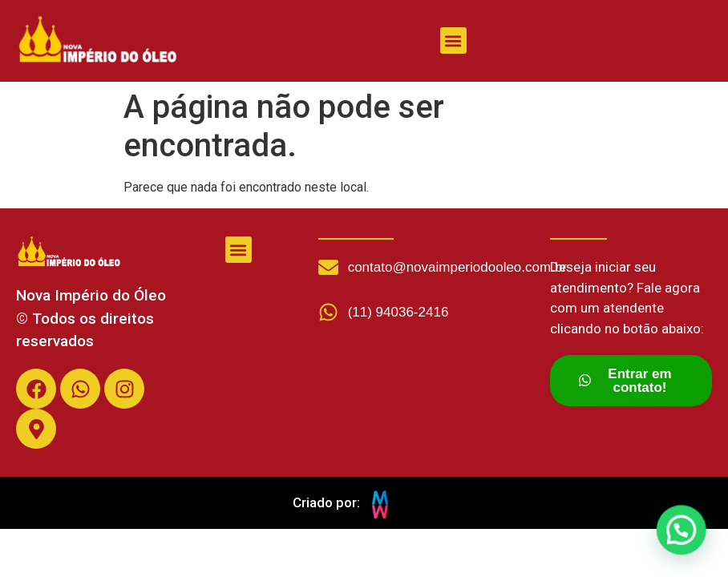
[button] (453, 40)
